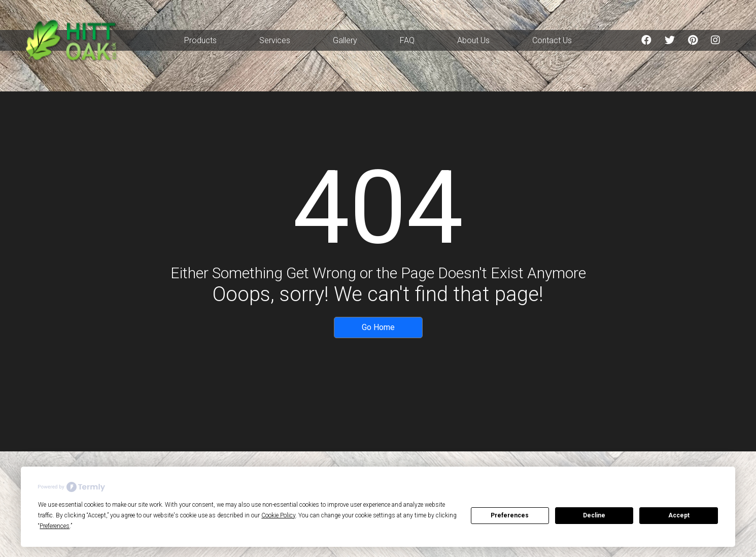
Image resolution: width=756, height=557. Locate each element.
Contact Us (552, 40)
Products (200, 40)
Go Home (378, 327)
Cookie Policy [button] (278, 515)
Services (275, 40)
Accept (679, 515)
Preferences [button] (55, 526)
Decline (594, 515)
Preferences (510, 515)
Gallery (345, 40)
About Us (473, 40)
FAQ (407, 40)
